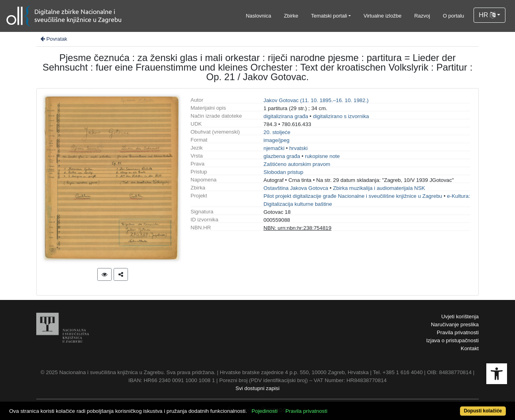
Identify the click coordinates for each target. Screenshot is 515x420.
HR (487, 15)
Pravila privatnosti (458, 332)
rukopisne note (322, 156)
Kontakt (470, 348)
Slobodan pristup (283, 172)
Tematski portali (329, 16)
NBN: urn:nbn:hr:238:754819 (297, 228)
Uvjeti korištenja (460, 316)
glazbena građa (282, 156)
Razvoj (422, 16)
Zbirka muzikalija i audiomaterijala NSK (379, 188)
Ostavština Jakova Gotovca (296, 188)
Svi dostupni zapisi (257, 388)
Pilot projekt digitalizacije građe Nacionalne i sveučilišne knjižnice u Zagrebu (353, 196)
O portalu (453, 16)
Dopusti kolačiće (483, 411)
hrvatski (299, 148)
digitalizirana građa (286, 116)
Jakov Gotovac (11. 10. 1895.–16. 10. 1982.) (316, 100)
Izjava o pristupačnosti (452, 340)
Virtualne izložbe (382, 16)
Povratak (53, 39)
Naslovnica (259, 16)
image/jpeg (276, 140)
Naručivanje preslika (455, 324)
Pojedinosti (264, 411)
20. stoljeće (277, 132)
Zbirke (291, 16)
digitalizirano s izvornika (341, 116)
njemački (274, 148)
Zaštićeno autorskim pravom (297, 164)
